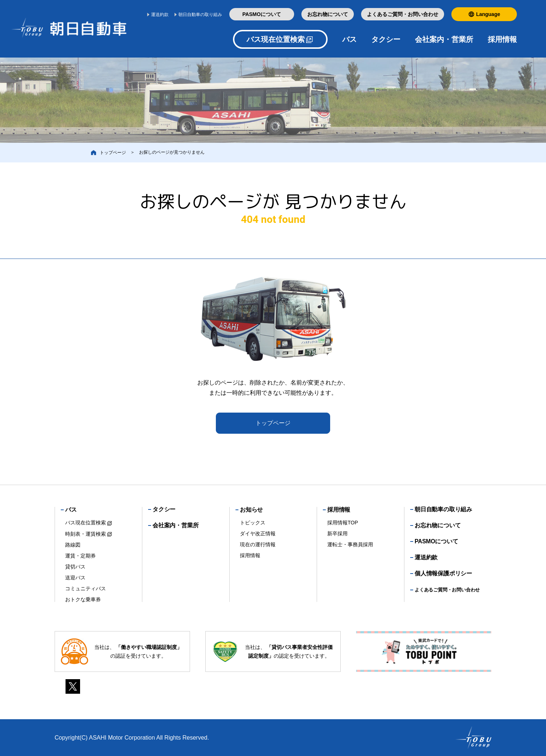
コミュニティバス (86, 588)
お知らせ (251, 510)
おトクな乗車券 (83, 599)
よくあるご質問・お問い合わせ (403, 14)
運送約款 (160, 15)
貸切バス (75, 567)
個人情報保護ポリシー (443, 573)
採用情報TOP (343, 523)
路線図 (73, 545)
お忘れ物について (328, 14)
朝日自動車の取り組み (200, 15)
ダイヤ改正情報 (258, 533)
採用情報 (250, 555)
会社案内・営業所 (444, 39)
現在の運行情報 (258, 544)
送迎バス (75, 578)
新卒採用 (337, 533)
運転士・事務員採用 (350, 544)
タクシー (386, 39)
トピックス (253, 523)
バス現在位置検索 (276, 39)
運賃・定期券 (80, 556)
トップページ (273, 423)
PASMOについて (262, 14)
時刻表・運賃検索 (86, 534)
